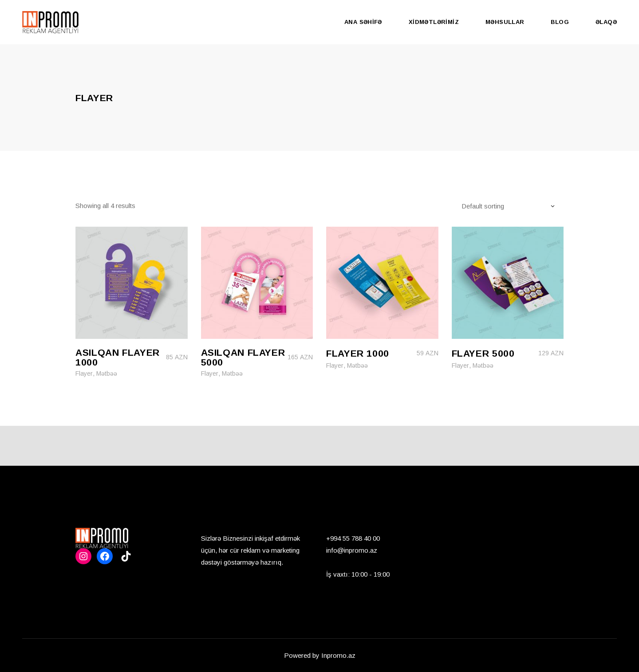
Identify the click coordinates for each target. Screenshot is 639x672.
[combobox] (512, 206)
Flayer (84, 373)
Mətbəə (107, 373)
